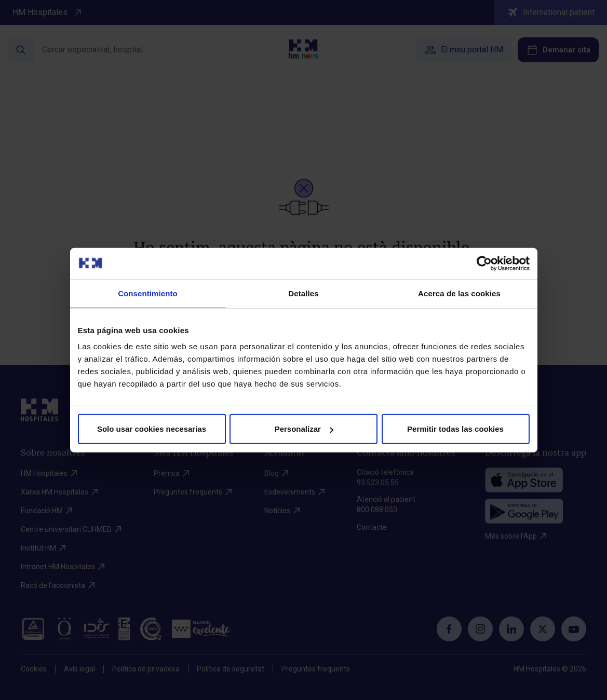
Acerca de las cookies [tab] (459, 293)
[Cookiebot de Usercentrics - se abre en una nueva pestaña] (484, 263)
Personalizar (304, 429)
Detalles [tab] (303, 293)
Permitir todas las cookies (455, 429)
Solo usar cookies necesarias (152, 429)
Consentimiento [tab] (148, 293)
